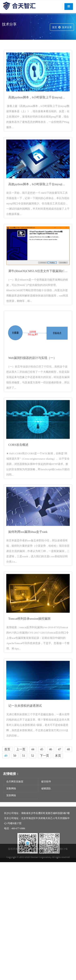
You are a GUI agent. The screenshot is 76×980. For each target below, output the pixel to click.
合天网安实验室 (15, 789)
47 (59, 772)
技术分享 (67, 28)
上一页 (21, 772)
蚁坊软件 (46, 789)
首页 (55, 28)
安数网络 (11, 796)
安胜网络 (11, 803)
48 (68, 772)
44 (33, 772)
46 (51, 772)
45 (42, 772)
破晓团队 (46, 796)
